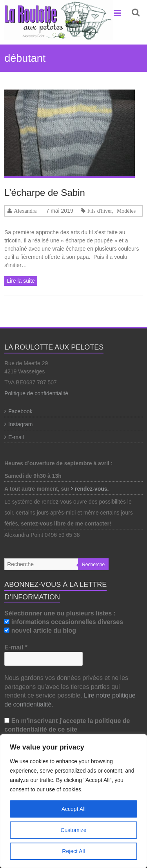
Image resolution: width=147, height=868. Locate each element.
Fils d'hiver (100, 211)
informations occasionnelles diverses (64, 622)
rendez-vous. (93, 489)
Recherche (93, 565)
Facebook (20, 411)
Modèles (126, 211)
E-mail (16, 437)
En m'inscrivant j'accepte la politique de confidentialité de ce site (67, 725)
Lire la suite (21, 281)
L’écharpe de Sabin (45, 193)
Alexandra (25, 211)
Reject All (73, 851)
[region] (73, 801)
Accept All (73, 809)
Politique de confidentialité (36, 393)
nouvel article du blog (40, 630)
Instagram (20, 424)
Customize (73, 830)
